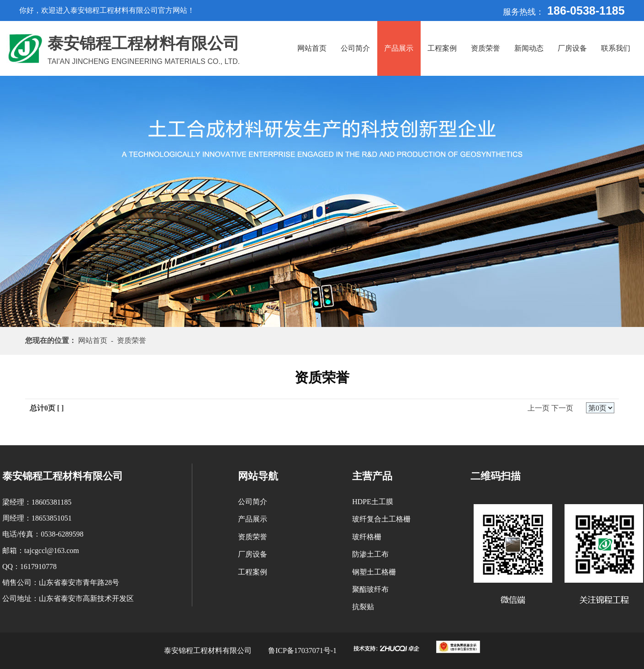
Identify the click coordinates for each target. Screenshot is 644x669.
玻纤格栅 (367, 537)
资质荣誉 (486, 48)
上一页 (538, 408)
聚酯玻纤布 (370, 589)
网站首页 (312, 48)
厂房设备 (572, 48)
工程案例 (442, 48)
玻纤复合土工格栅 (381, 519)
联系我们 (616, 48)
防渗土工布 (370, 554)
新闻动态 (529, 48)
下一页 (562, 408)
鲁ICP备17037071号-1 (302, 651)
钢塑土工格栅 (374, 572)
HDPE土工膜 (373, 502)
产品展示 (399, 48)
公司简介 (355, 48)
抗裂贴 (363, 607)
